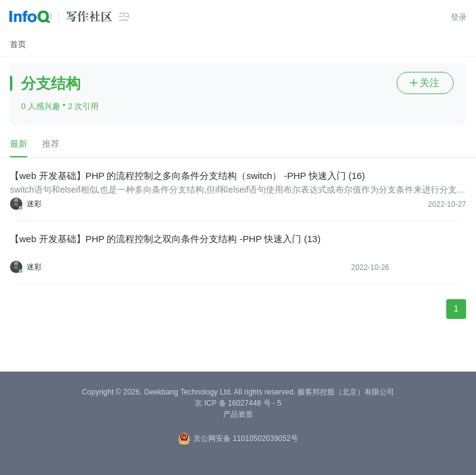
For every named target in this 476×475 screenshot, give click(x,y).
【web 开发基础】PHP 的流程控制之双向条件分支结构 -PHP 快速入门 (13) (165, 239)
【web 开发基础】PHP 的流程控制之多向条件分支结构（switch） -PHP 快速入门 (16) (187, 176)
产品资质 (238, 414)
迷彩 (34, 204)
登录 (459, 17)
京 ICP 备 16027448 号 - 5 (238, 403)
